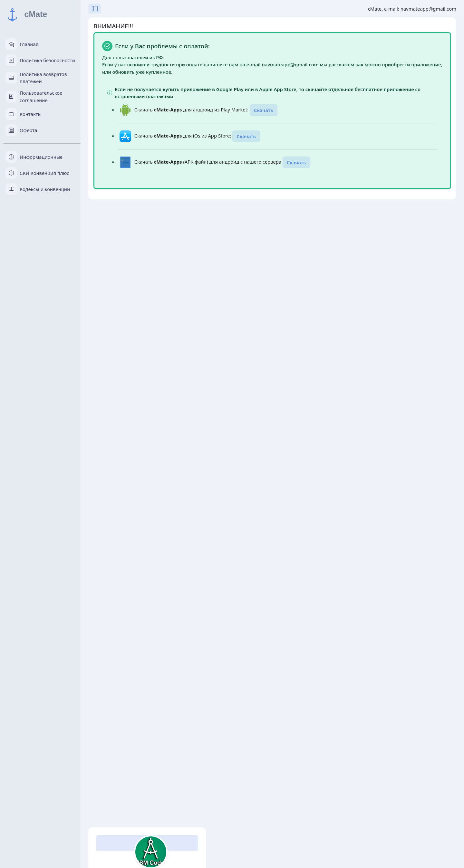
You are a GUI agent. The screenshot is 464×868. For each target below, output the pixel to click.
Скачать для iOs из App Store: (183, 136)
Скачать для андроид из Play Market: (192, 110)
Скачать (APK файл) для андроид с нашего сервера (208, 162)
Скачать (264, 110)
